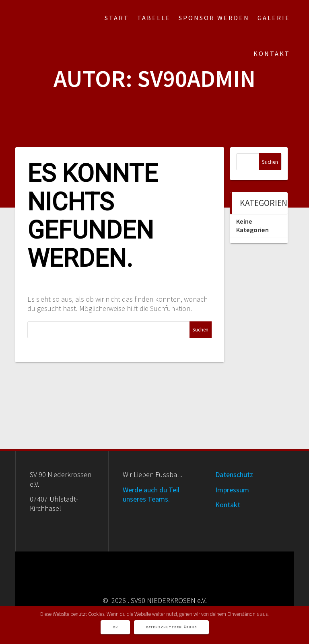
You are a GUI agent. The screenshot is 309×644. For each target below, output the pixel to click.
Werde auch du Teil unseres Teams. (151, 494)
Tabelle (154, 18)
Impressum (232, 490)
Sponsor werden (214, 18)
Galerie (274, 18)
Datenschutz (234, 474)
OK (115, 627)
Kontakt (272, 53)
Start (117, 18)
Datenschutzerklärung (171, 627)
